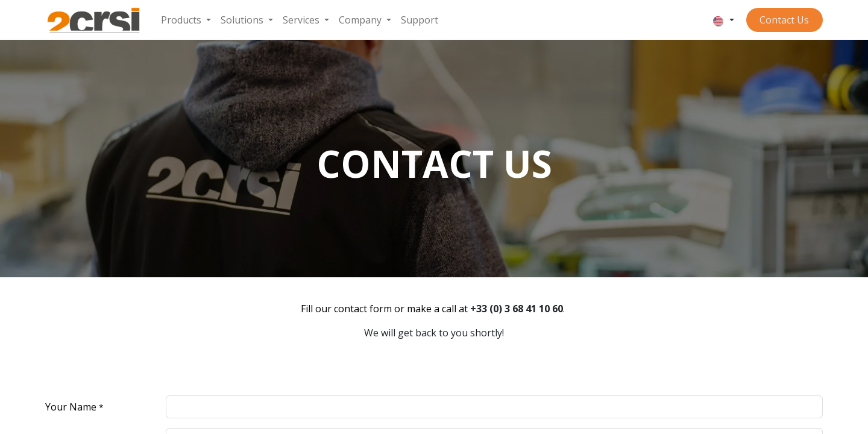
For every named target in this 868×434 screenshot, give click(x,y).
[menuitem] (186, 20)
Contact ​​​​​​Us (784, 20)
